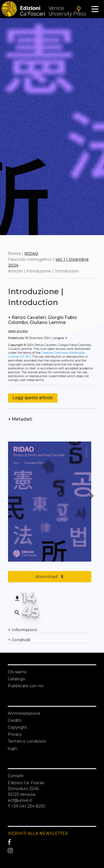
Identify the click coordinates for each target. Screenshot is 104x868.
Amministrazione (24, 713)
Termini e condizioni (27, 741)
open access (18, 331)
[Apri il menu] (95, 9)
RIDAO (31, 253)
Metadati (20, 419)
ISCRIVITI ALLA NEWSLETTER (38, 833)
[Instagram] (52, 851)
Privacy (15, 734)
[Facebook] (52, 842)
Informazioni (23, 630)
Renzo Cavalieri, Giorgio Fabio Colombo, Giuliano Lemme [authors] (42, 320)
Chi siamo (17, 672)
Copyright (17, 727)
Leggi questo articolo (33, 398)
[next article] (91, 497)
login (12, 748)
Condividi (19, 640)
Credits (15, 720)
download (50, 576)
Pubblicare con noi (26, 686)
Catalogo (17, 679)
